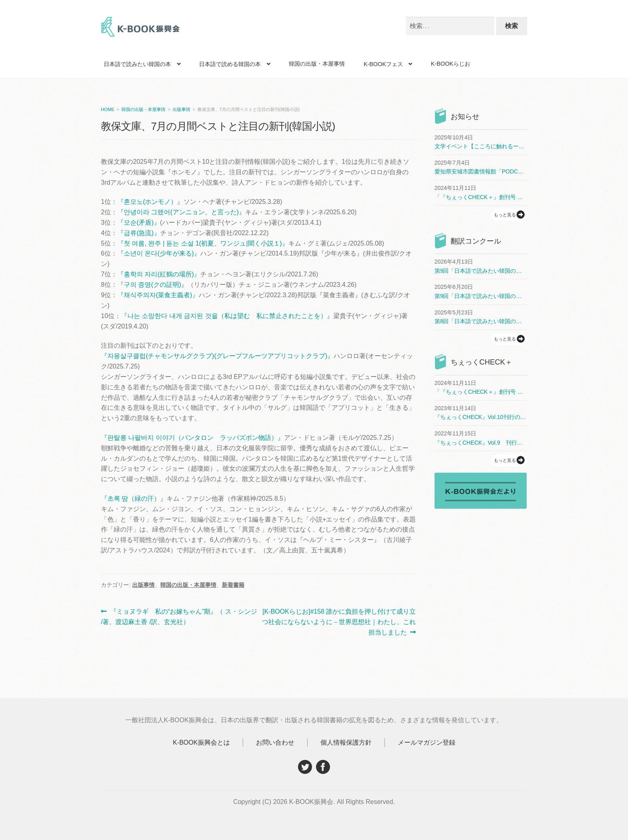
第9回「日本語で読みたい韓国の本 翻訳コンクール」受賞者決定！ (481, 271)
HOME (108, 109)
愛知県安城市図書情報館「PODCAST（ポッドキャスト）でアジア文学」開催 (481, 171)
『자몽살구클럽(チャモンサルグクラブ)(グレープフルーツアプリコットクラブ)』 (217, 356)
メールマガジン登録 (427, 742)
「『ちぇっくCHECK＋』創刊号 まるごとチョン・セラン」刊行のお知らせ (481, 197)
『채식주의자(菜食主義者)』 (158, 295)
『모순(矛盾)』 (139, 223)
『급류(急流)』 (139, 233)
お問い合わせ (275, 742)
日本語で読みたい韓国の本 (137, 64)
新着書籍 (233, 585)
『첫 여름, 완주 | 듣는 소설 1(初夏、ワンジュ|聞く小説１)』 (203, 243)
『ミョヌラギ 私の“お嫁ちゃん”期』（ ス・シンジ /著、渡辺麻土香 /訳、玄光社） (179, 617)
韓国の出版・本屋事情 (317, 64)
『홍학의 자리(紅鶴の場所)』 (159, 274)
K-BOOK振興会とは (201, 742)
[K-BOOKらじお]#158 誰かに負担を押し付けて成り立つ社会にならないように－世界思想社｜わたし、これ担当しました (339, 622)
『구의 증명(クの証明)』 (152, 285)
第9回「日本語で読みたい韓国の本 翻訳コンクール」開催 (481, 296)
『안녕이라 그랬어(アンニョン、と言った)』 (181, 212)
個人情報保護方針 (346, 742)
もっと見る (505, 215)
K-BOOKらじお (451, 64)
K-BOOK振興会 (141, 29)
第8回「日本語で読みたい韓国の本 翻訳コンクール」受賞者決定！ (481, 321)
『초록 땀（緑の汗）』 (134, 499)
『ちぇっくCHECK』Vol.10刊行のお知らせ (481, 417)
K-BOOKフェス (383, 64)
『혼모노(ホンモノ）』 (150, 202)
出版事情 (181, 109)
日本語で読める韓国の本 (230, 64)
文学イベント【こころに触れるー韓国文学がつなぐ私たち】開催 (481, 146)
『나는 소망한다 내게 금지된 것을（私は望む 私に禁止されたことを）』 (227, 316)
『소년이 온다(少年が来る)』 (159, 253)
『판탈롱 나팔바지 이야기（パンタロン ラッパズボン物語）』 (192, 438)
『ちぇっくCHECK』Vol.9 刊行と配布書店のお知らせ (481, 443)
